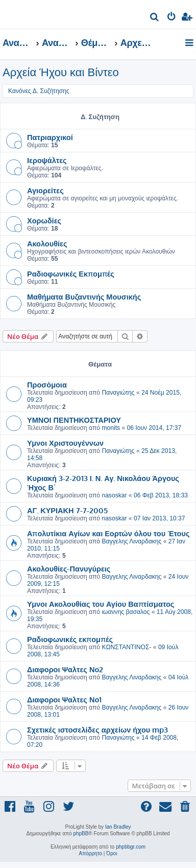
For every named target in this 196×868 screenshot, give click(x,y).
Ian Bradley (118, 827)
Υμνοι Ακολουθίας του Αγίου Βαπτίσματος (101, 604)
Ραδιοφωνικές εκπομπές (70, 639)
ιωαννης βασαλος (126, 612)
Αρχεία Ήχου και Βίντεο (61, 72)
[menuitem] (155, 18)
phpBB (81, 833)
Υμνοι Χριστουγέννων (65, 443)
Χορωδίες (44, 220)
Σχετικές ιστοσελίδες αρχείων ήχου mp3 (97, 729)
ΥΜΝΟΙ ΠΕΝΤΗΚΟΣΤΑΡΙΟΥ (74, 420)
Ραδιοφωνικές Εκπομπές (71, 273)
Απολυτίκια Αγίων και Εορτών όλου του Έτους (108, 533)
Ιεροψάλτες (47, 160)
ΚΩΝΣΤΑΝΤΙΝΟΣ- (126, 647)
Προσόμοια (47, 384)
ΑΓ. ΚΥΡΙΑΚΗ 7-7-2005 (67, 510)
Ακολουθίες (47, 243)
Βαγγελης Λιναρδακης (131, 541)
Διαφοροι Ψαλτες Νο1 (64, 699)
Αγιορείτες (45, 190)
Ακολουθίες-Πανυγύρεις (69, 568)
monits (111, 428)
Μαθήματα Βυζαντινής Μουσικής (84, 296)
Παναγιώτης (118, 393)
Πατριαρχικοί (50, 137)
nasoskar (114, 495)
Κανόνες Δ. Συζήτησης (39, 91)
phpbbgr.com (131, 847)
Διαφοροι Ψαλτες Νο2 (65, 669)
